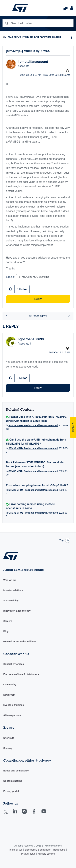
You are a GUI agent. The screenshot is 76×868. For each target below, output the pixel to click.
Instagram (28, 814)
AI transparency (12, 715)
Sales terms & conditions (38, 850)
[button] (10, 289)
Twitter (8, 814)
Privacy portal (11, 791)
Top (61, 540)
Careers (8, 621)
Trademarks (59, 850)
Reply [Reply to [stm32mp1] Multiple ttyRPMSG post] (38, 299)
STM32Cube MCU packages (34, 277)
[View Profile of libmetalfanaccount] (33, 62)
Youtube (47, 814)
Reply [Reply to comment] (38, 388)
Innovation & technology (17, 611)
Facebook (37, 814)
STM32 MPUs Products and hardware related (33, 37)
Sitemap (8, 748)
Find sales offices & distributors (21, 674)
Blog (6, 631)
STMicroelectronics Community (20, 8)
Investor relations (13, 590)
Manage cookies (46, 854)
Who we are (10, 580)
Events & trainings (14, 705)
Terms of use (16, 850)
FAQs (65, 8)
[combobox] (38, 23)
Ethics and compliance (16, 771)
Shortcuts (9, 738)
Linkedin (18, 814)
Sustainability (11, 601)
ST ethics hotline (13, 781)
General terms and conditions (20, 642)
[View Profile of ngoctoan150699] (31, 339)
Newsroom (9, 695)
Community (10, 684)
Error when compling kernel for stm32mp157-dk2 (37, 485)
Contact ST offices (14, 664)
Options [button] (71, 37)
